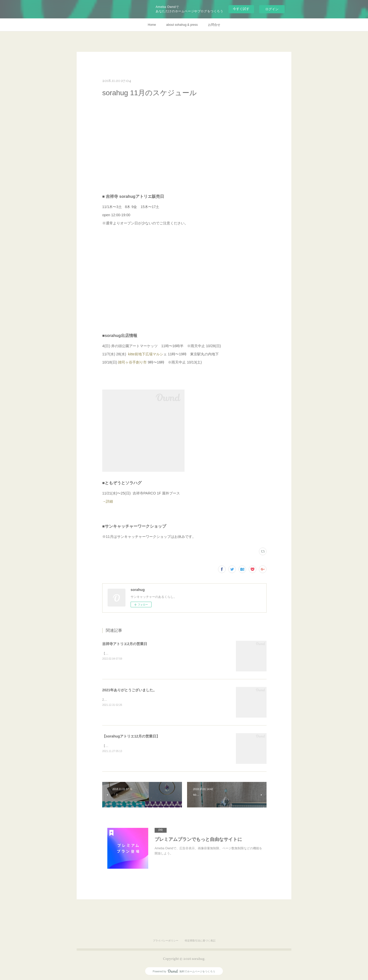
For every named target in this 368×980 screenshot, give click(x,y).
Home (152, 25)
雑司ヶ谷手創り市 (132, 362)
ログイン (272, 9)
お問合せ (214, 25)
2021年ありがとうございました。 (129, 690)
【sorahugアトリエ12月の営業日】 (131, 736)
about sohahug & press (182, 25)
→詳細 (115, 501)
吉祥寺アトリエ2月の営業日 (125, 644)
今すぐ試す (241, 9)
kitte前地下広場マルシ (146, 354)
